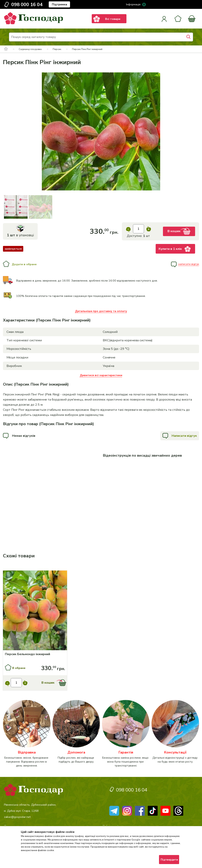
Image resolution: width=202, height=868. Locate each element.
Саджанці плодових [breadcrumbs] (30, 49)
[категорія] (27, 734)
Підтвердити (169, 860)
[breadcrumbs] (6, 49)
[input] (138, 229)
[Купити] (35, 611)
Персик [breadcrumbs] (57, 49)
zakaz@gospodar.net (17, 817)
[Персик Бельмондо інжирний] (35, 654)
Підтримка (59, 4)
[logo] (34, 23)
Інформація (133, 4)
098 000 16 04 (27, 5)
